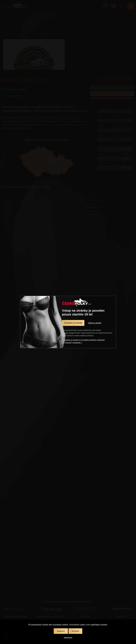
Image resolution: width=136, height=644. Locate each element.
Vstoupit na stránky (73, 323)
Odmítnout (68, 638)
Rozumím (75, 631)
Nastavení (61, 631)
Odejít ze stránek (95, 323)
